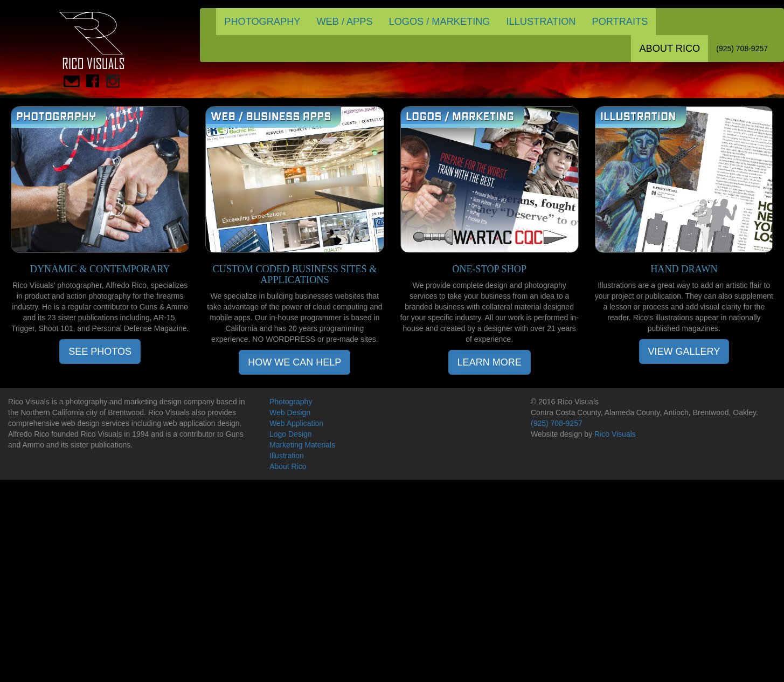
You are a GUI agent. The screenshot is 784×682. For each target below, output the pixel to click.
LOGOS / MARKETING (440, 22)
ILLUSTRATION (541, 22)
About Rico (288, 466)
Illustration (287, 456)
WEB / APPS (344, 22)
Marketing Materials (302, 445)
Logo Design (291, 434)
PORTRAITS (620, 22)
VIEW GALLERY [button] (684, 352)
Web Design (290, 412)
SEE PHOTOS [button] (100, 352)
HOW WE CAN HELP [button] (294, 362)
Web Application (296, 423)
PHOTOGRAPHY (262, 22)
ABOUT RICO (669, 49)
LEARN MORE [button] (490, 362)
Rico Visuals (615, 434)
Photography (291, 402)
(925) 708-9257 (742, 49)
